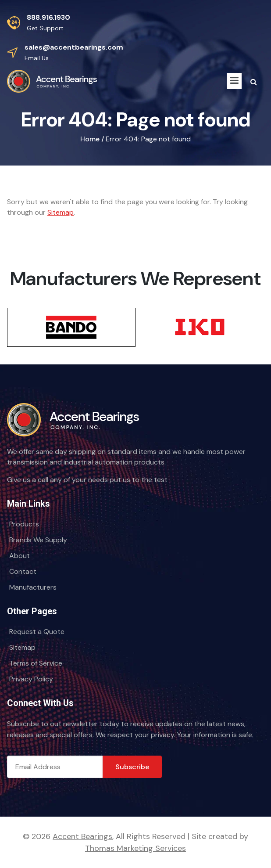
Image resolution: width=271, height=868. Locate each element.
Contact (23, 571)
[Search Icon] (254, 82)
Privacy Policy (31, 679)
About (20, 556)
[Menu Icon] (234, 81)
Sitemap (61, 212)
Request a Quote (37, 632)
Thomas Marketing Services (135, 848)
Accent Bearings (82, 836)
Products (24, 524)
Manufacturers (33, 587)
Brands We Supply (38, 540)
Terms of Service (36, 663)
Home (90, 139)
